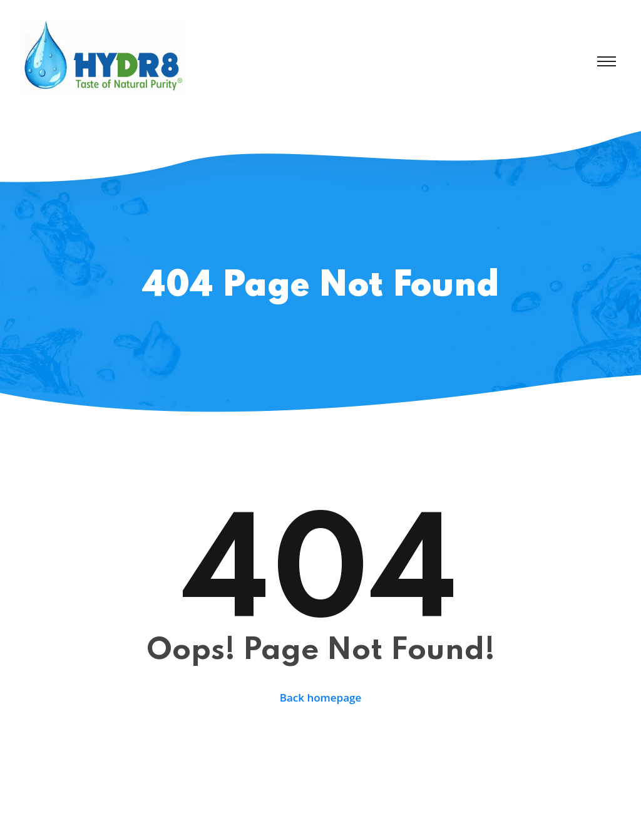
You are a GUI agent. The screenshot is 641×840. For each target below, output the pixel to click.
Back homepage (321, 697)
